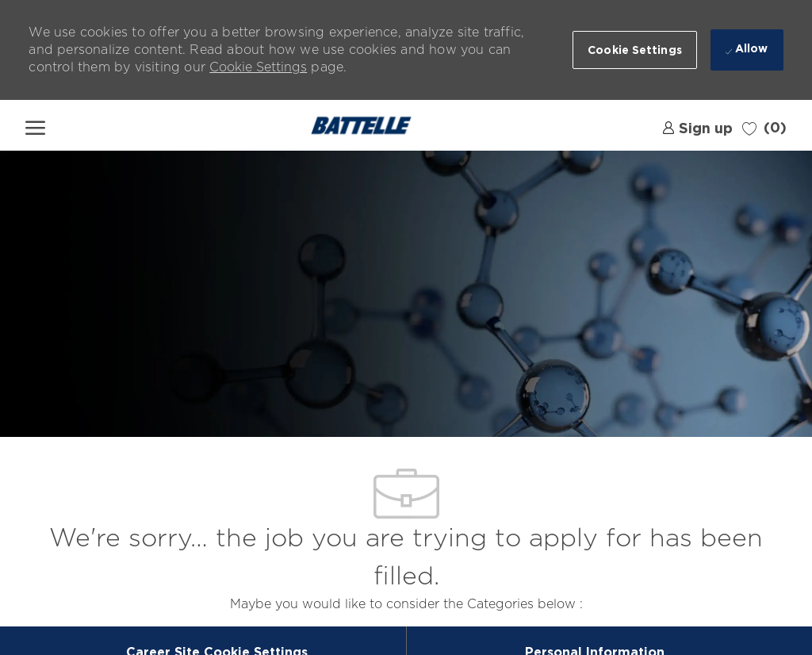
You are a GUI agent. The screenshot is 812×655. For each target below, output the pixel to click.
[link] (697, 126)
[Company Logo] (362, 125)
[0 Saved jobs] (764, 126)
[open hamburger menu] (35, 125)
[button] (635, 50)
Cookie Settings (258, 67)
